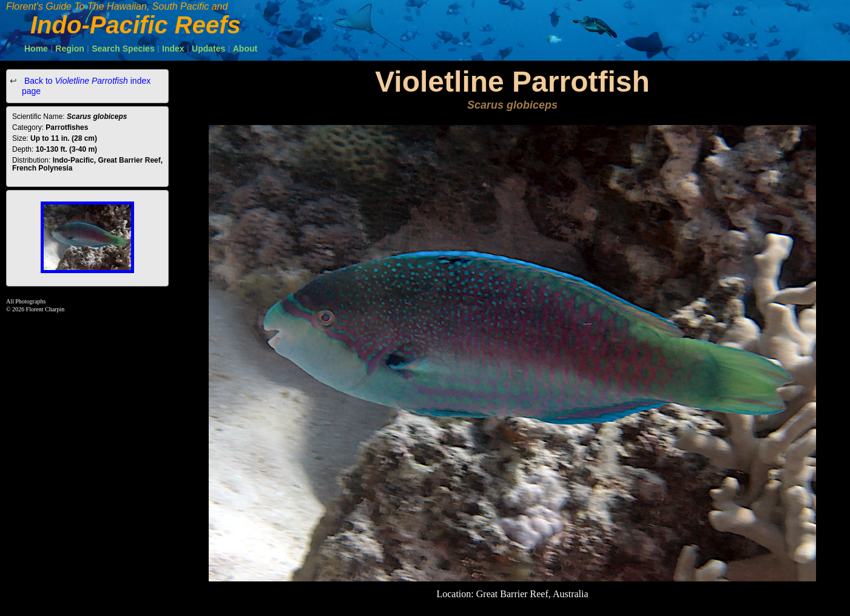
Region (69, 49)
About (245, 49)
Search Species (123, 49)
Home (36, 49)
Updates (208, 49)
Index (173, 49)
